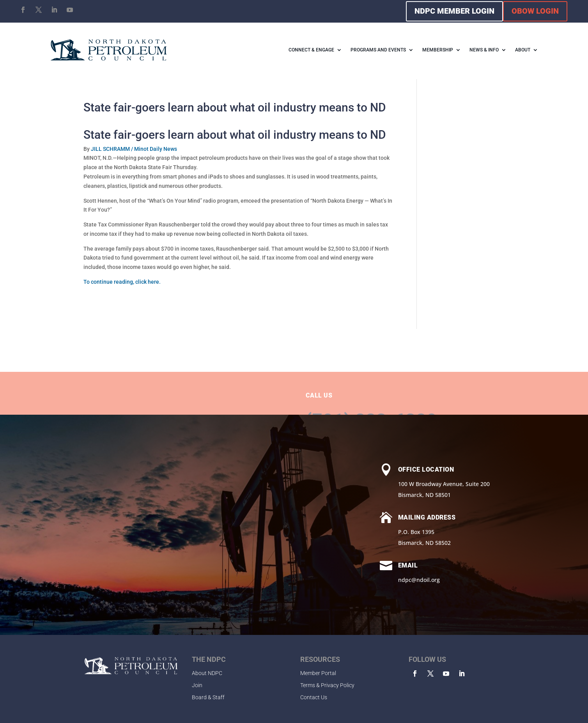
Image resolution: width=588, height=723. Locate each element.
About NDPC (207, 673)
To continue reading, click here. (122, 282)
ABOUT (523, 50)
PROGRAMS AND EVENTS (378, 50)
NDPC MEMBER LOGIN (454, 11)
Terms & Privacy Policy (327, 685)
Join (197, 685)
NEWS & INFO (484, 50)
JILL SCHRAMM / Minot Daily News (134, 149)
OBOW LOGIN (535, 11)
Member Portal (318, 673)
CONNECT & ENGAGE (311, 50)
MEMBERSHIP (438, 50)
